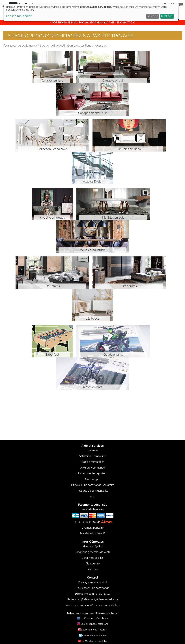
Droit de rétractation (92, 462)
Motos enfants (93, 387)
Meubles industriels (93, 250)
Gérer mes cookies (93, 558)
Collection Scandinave (52, 149)
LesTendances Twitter (92, 635)
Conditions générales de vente (93, 552)
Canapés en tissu (52, 81)
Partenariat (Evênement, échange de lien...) (93, 599)
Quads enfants (113, 355)
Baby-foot (52, 355)
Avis (92, 496)
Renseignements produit (92, 582)
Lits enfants (52, 286)
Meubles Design (92, 182)
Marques (93, 569)
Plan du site (93, 564)
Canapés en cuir (113, 81)
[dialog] (91, 12)
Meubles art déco (129, 149)
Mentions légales (93, 546)
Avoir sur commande (93, 468)
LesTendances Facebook (92, 618)
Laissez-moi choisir (19, 16)
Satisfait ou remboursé (92, 456)
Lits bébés (93, 319)
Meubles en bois (113, 218)
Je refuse (152, 16)
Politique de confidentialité (92, 491)
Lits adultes (129, 286)
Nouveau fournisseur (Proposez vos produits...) (92, 605)
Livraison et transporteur (93, 473)
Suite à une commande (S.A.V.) (93, 594)
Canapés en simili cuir (93, 113)
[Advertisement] (92, 415)
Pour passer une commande (93, 588)
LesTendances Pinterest (92, 630)
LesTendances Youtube (93, 641)
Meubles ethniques (52, 218)
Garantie (93, 450)
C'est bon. (167, 16)
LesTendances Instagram (92, 624)
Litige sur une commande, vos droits (93, 485)
